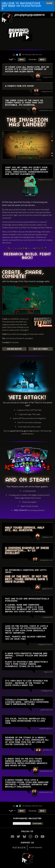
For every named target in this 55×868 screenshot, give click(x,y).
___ (52, 14)
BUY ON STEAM (41, 349)
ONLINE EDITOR (14, 349)
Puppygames (27, 847)
